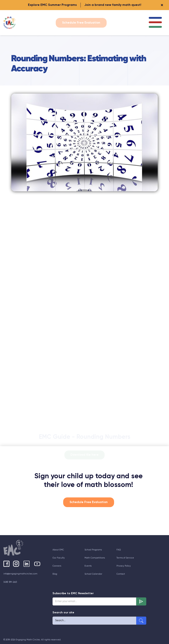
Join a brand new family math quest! (113, 5)
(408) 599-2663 (10, 582)
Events (88, 566)
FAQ (119, 550)
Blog (55, 574)
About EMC (58, 550)
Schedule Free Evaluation (81, 23)
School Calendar (93, 574)
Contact (121, 574)
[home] (10, 23)
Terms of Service (125, 558)
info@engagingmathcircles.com (20, 574)
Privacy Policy (124, 566)
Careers (57, 566)
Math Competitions (95, 558)
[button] (155, 23)
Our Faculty (59, 558)
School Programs (93, 550)
